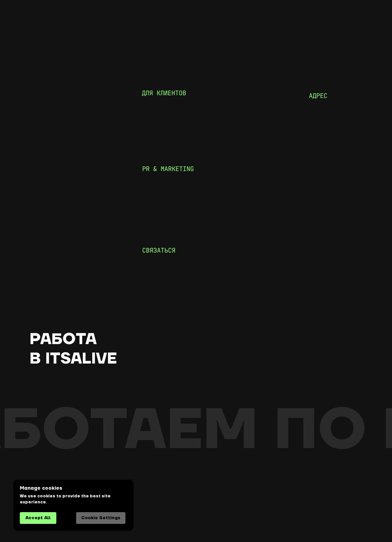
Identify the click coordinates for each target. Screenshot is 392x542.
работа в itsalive (73, 349)
